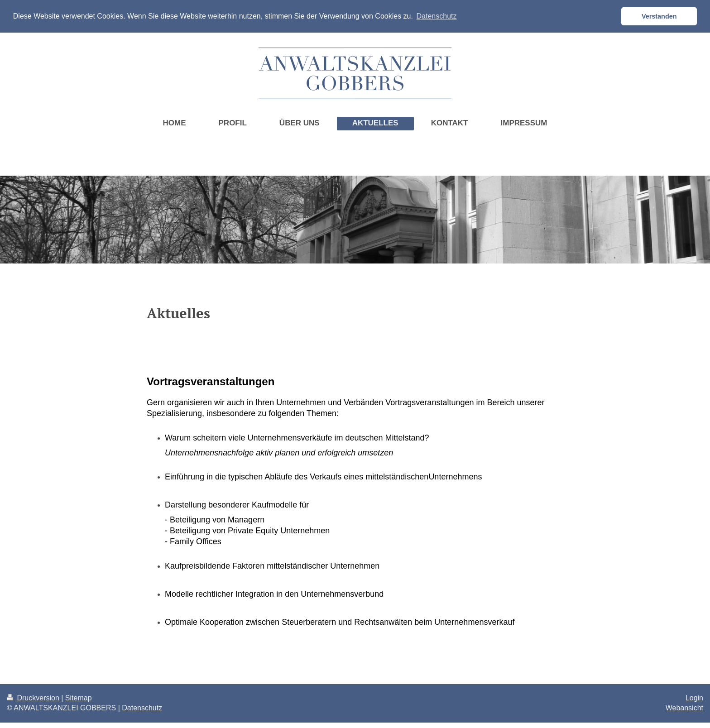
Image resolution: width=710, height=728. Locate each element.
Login (694, 697)
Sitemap (79, 697)
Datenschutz (142, 707)
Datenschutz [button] (437, 16)
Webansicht (684, 707)
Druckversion (34, 697)
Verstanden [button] (659, 16)
